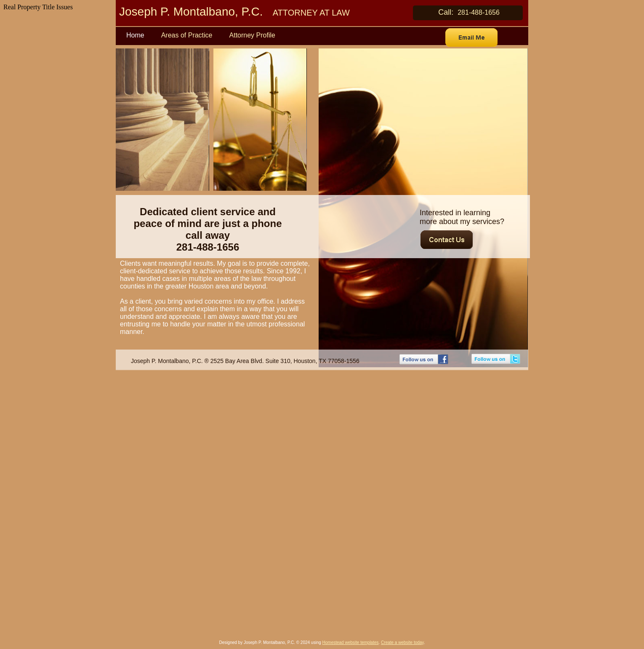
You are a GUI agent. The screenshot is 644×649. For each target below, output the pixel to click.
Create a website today (402, 642)
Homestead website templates (351, 642)
